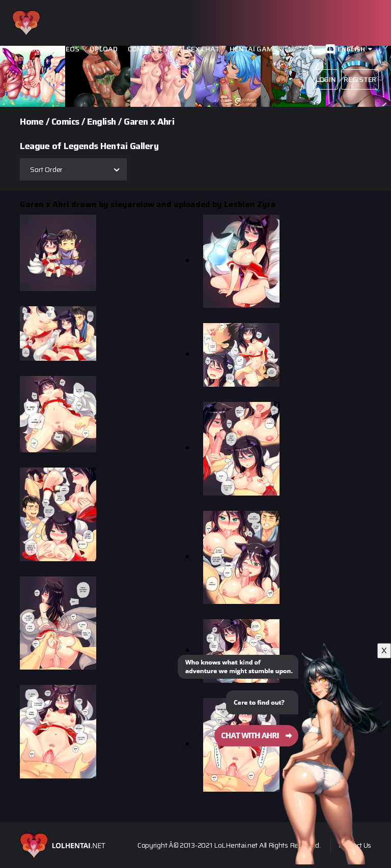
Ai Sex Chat (199, 49)
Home (32, 122)
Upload (104, 49)
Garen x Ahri (149, 122)
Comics (65, 122)
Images (31, 49)
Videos (67, 49)
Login (326, 79)
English (351, 49)
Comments (148, 49)
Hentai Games (256, 49)
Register (360, 79)
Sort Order (46, 169)
